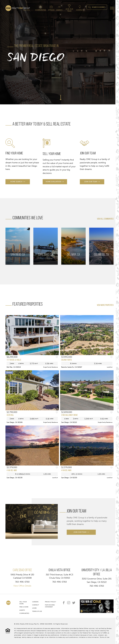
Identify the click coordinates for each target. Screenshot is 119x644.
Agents (22, 610)
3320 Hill (10, 415)
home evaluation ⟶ (55, 182)
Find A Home (24, 607)
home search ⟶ (18, 182)
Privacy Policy (50, 602)
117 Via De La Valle (14, 360)
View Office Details (22, 586)
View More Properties (105, 305)
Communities (24, 613)
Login (34, 608)
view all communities (105, 219)
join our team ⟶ (92, 182)
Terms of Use (37, 611)
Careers (35, 602)
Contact (36, 605)
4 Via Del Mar (12, 471)
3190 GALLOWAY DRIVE (69, 415)
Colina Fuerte (67, 360)
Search (97, 7)
